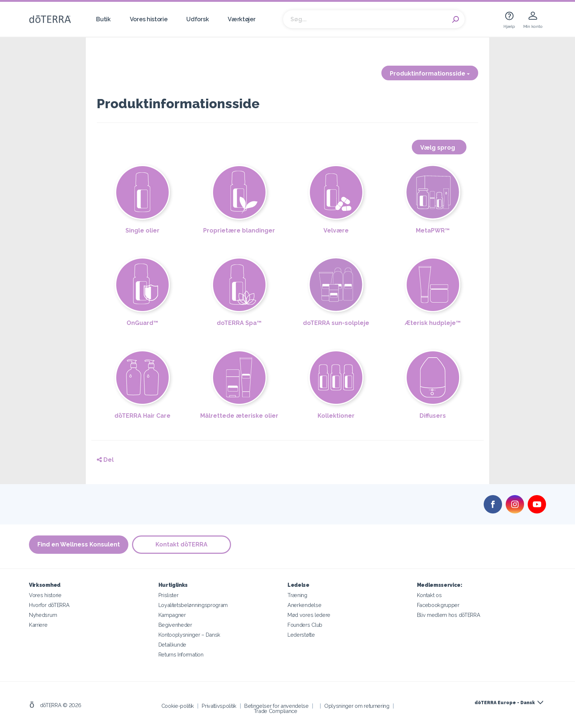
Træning (297, 595)
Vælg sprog (439, 148)
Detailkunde (173, 645)
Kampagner (172, 615)
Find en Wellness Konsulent (79, 544)
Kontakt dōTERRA (182, 544)
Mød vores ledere (309, 615)
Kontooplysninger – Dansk (190, 635)
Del (105, 460)
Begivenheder (175, 625)
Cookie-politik (178, 706)
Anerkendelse (304, 605)
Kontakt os (429, 595)
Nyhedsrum (43, 615)
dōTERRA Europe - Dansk (505, 703)
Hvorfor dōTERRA (49, 605)
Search (455, 19)
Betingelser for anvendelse (276, 706)
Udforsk (197, 19)
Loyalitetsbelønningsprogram (193, 605)
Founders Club (305, 625)
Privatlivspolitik (219, 706)
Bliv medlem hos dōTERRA (449, 615)
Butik (103, 19)
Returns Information (181, 654)
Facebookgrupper (438, 605)
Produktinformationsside (430, 74)
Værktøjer (241, 19)
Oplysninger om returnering (357, 706)
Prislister (169, 595)
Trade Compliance (276, 711)
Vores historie (149, 19)
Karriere (38, 625)
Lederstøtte (301, 635)
